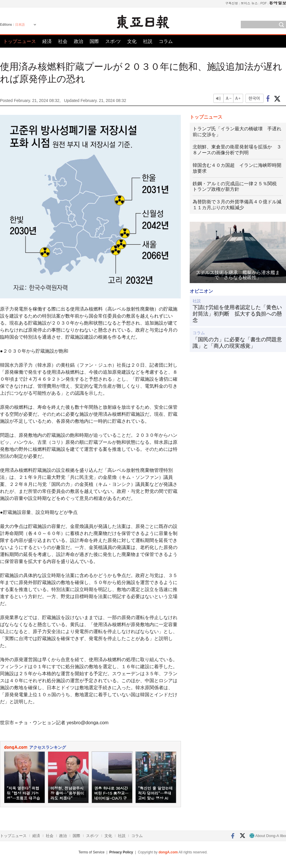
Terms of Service (91, 852)
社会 (63, 41)
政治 (79, 41)
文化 (132, 41)
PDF (264, 3)
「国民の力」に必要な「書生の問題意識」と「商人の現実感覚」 (237, 343)
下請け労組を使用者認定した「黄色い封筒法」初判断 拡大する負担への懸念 (237, 314)
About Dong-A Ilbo (268, 836)
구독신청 (232, 3)
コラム (166, 41)
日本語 (20, 25)
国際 (94, 41)
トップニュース (20, 41)
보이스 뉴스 (249, 3)
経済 (47, 41)
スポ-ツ (113, 41)
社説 (148, 41)
